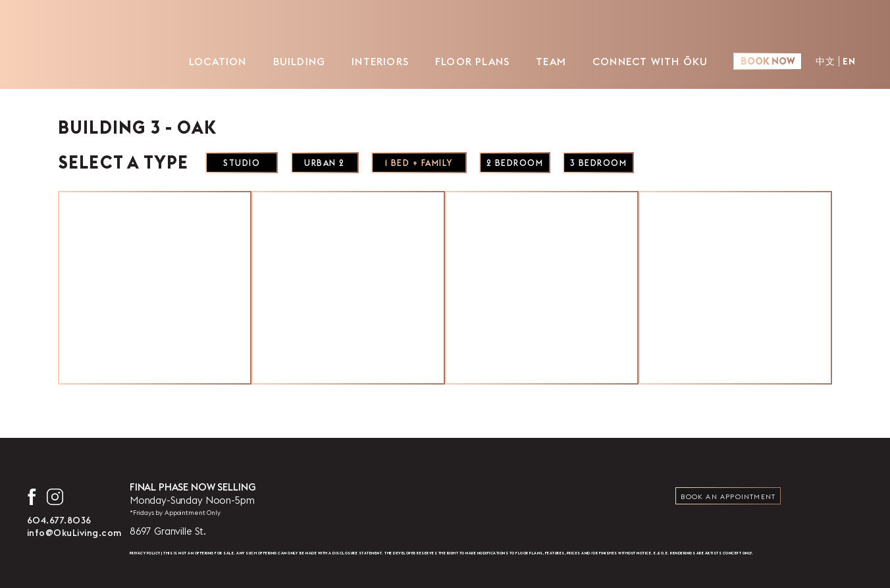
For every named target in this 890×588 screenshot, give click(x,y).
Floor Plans (460, 61)
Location (205, 61)
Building (286, 61)
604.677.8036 (59, 520)
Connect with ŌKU (638, 61)
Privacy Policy (145, 553)
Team (538, 61)
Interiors (368, 61)
